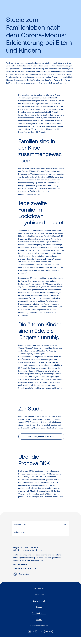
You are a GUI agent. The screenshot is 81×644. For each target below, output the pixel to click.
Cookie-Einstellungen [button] (39, 625)
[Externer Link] (30, 632)
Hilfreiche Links (20, 524)
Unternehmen (20, 532)
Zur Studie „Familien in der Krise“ (41, 437)
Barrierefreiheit (39, 601)
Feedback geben (39, 613)
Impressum (39, 589)
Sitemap (39, 607)
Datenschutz (39, 595)
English (39, 619)
